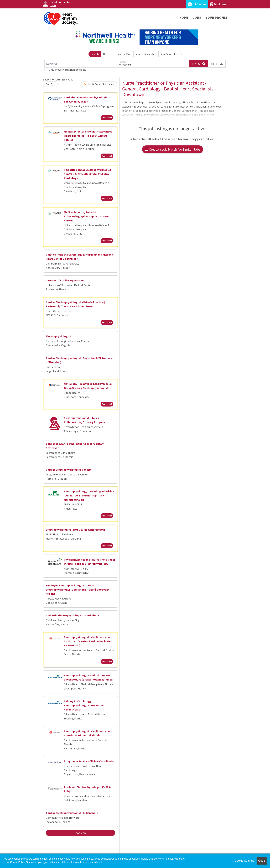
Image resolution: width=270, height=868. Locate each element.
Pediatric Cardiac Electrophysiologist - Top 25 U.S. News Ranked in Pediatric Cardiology (88, 174)
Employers (218, 4)
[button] (217, 64)
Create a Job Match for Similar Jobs (173, 149)
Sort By (50, 84)
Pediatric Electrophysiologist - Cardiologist (73, 615)
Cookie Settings (244, 861)
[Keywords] (81, 64)
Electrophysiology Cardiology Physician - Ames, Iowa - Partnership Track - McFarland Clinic (89, 495)
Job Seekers (197, 4)
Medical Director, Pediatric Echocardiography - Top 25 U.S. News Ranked (87, 216)
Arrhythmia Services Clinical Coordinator (89, 761)
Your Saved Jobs (170, 54)
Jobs (197, 17)
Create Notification (103, 84)
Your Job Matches (146, 54)
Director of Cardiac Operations (65, 280)
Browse (108, 54)
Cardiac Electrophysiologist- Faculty (69, 470)
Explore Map (124, 54)
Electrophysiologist (58, 336)
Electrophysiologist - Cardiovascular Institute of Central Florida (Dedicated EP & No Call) (88, 641)
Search (95, 54)
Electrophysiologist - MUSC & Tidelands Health (75, 530)
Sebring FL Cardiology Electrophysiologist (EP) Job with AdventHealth (85, 705)
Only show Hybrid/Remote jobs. (67, 70)
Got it (262, 861)
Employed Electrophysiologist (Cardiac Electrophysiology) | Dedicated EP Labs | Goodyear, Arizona (78, 590)
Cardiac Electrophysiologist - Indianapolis (72, 813)
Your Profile (217, 17)
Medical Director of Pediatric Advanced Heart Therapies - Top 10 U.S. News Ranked (88, 136)
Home (184, 17)
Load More (81, 833)
